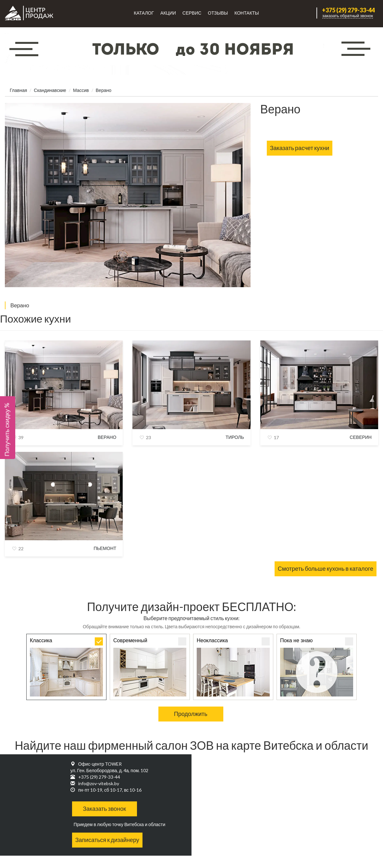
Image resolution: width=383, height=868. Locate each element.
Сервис (192, 13)
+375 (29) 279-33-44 (348, 10)
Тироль (235, 437)
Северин (361, 437)
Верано (107, 437)
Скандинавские (50, 90)
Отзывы (218, 13)
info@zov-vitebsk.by (99, 783)
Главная (18, 90)
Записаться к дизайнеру (107, 840)
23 (148, 437)
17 (276, 437)
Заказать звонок (104, 809)
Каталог (144, 13)
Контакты (247, 13)
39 (21, 279)
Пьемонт (105, 548)
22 (21, 549)
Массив (81, 90)
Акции (168, 13)
